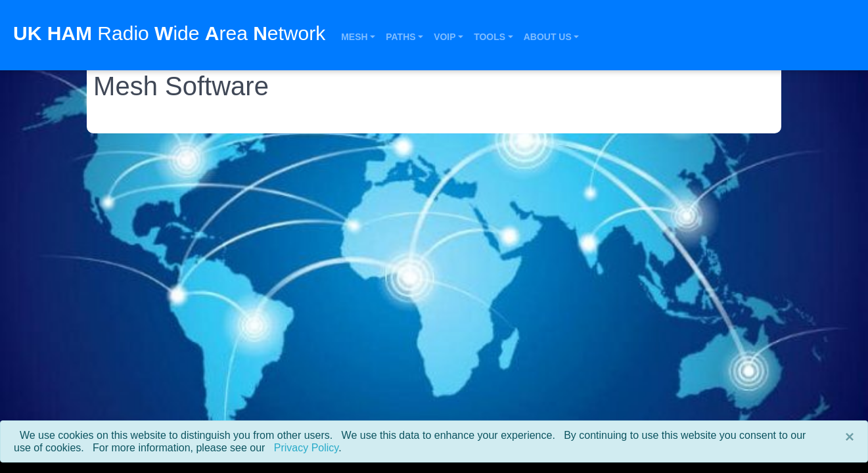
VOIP (445, 37)
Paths (400, 37)
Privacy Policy (306, 448)
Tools (490, 37)
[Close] (850, 437)
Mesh (354, 37)
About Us (548, 37)
